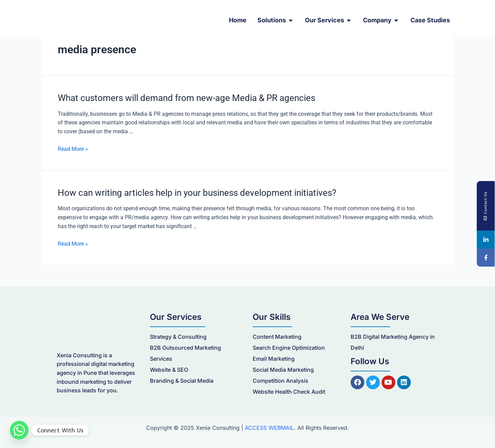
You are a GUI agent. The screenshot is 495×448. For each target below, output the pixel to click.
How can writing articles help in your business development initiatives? (197, 193)
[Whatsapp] (19, 430)
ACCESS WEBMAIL (269, 428)
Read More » (73, 149)
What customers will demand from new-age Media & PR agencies (186, 98)
